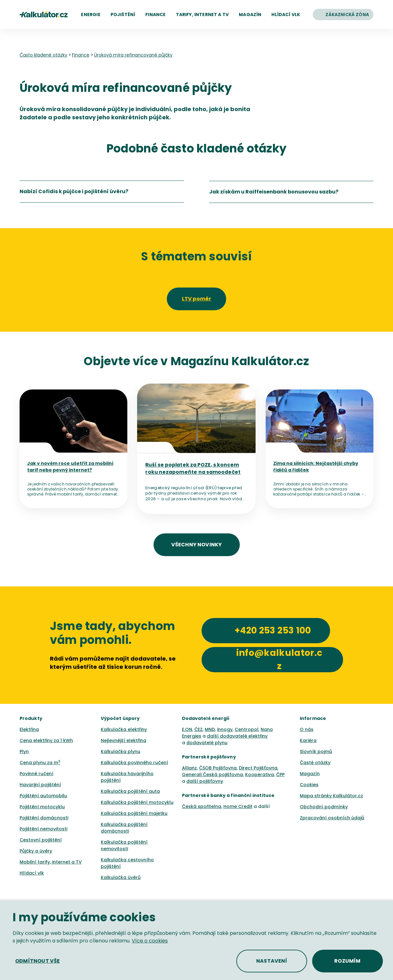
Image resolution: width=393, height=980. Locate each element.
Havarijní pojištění (40, 785)
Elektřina (29, 729)
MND (210, 729)
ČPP (280, 775)
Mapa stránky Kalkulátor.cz (331, 796)
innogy (225, 729)
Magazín (310, 774)
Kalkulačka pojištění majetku (134, 813)
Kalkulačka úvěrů (121, 877)
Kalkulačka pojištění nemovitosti (124, 845)
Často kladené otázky (43, 55)
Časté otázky (315, 763)
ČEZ (198, 729)
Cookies (309, 785)
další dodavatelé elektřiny (237, 736)
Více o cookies (150, 941)
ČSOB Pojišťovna (218, 768)
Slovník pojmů (316, 751)
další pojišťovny (205, 781)
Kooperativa (260, 775)
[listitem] (102, 192)
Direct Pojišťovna (258, 768)
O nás (307, 729)
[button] (91, 15)
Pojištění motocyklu (42, 807)
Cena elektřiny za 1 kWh (46, 740)
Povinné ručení (36, 774)
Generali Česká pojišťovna (212, 775)
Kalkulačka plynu (121, 751)
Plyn (24, 751)
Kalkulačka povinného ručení (134, 763)
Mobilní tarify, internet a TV (51, 862)
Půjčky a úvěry (36, 851)
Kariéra (308, 740)
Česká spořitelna (202, 806)
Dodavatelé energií (206, 718)
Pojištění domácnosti (44, 818)
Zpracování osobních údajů (332, 818)
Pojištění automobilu (43, 796)
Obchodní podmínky (324, 807)
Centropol (247, 729)
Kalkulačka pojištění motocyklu (137, 802)
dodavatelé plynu (207, 743)
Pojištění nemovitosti (43, 829)
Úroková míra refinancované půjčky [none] (133, 55)
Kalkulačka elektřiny (124, 729)
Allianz (189, 768)
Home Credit (238, 806)
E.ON (187, 729)
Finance (81, 55)
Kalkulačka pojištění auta (130, 791)
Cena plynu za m (40, 763)
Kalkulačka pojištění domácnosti (124, 828)
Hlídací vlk (32, 873)
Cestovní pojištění (41, 840)
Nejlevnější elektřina (124, 740)
